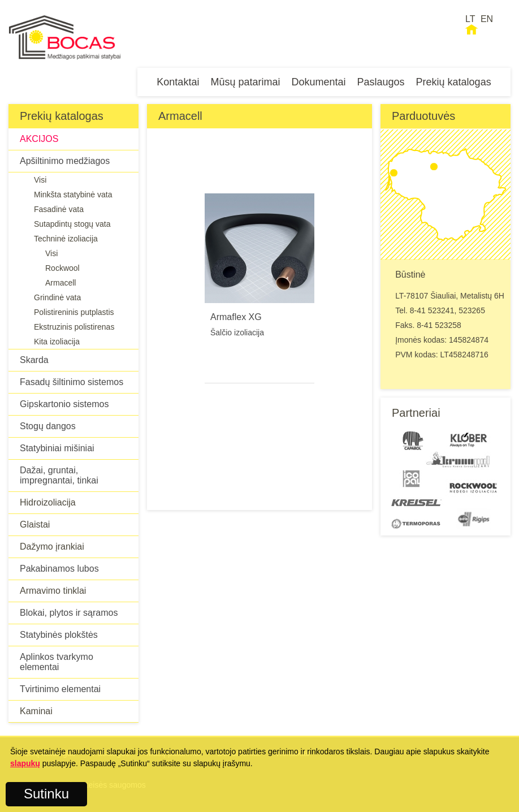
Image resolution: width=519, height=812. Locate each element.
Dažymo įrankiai (52, 547)
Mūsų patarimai (245, 82)
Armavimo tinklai (53, 591)
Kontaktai (178, 82)
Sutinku (46, 794)
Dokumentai (318, 82)
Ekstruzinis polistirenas (74, 327)
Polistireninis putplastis (74, 312)
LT (470, 19)
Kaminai (36, 711)
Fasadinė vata (59, 209)
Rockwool (62, 268)
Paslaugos (381, 82)
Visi (40, 180)
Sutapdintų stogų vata (72, 224)
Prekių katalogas (454, 82)
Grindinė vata (57, 297)
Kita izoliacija (57, 342)
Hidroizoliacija (48, 502)
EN (487, 19)
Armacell (60, 283)
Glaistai (35, 524)
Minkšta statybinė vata (73, 195)
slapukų (25, 763)
